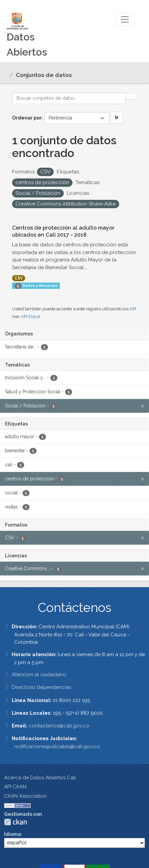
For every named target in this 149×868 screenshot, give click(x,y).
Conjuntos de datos (44, 75)
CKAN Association (25, 796)
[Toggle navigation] (125, 19)
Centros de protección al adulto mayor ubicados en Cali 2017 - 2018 (63, 231)
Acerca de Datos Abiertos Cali (40, 778)
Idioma (12, 834)
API (133, 309)
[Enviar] (131, 96)
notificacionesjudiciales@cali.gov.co (57, 746)
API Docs (30, 317)
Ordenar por (27, 118)
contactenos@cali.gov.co (59, 726)
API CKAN (15, 787)
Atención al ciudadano (39, 675)
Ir (117, 117)
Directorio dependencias (41, 687)
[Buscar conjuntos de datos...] (69, 98)
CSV (19, 278)
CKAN (15, 822)
